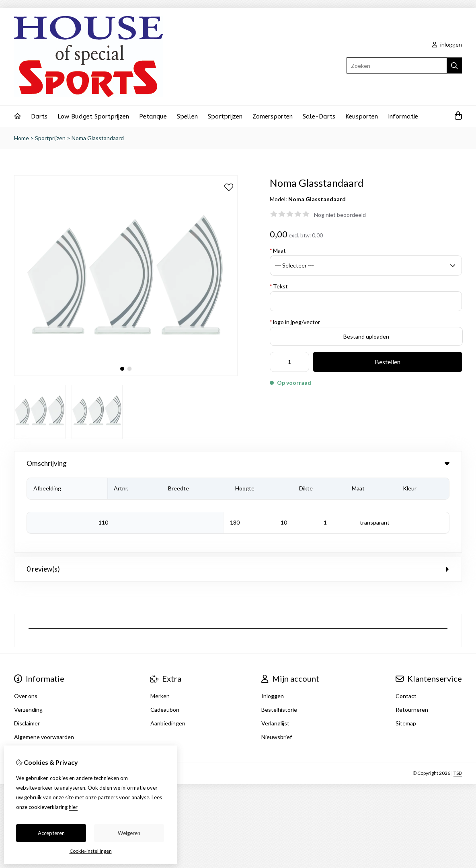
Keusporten (362, 116)
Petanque (153, 116)
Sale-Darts (319, 116)
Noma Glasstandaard (98, 138)
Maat (278, 250)
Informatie (403, 116)
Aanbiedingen (168, 646)
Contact (406, 619)
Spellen (187, 116)
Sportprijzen (225, 116)
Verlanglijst (275, 646)
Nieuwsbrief (277, 660)
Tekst (279, 286)
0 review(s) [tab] (238, 492)
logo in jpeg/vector (295, 322)
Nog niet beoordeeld (340, 215)
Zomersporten (273, 116)
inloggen (447, 44)
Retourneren (412, 633)
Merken (160, 619)
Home (22, 138)
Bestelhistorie (279, 633)
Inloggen (273, 619)
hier (73, 807)
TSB (458, 696)
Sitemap (406, 646)
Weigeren (129, 833)
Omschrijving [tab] (238, 463)
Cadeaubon (165, 633)
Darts (39, 116)
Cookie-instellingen (91, 851)
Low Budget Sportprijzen (93, 116)
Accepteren (51, 833)
